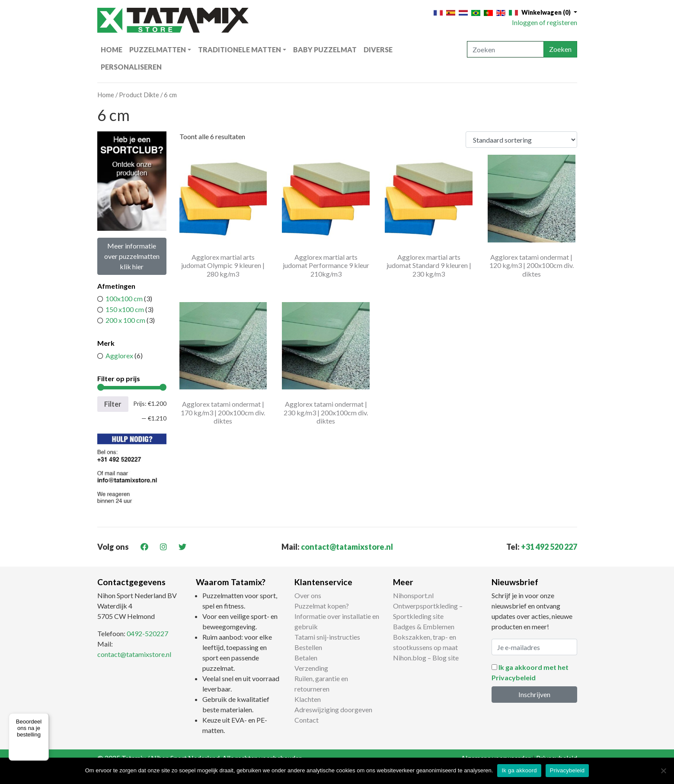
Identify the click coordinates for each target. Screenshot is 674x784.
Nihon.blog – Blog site (426, 658)
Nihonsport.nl (413, 595)
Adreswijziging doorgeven (333, 709)
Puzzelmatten (158, 49)
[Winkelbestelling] (521, 140)
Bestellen (308, 647)
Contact (307, 720)
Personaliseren (131, 67)
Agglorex (119, 355)
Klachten (308, 699)
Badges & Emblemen (424, 626)
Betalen (306, 658)
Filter (113, 404)
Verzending (311, 668)
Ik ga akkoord (519, 770)
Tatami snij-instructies (327, 637)
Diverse (378, 49)
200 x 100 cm (125, 320)
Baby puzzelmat (325, 49)
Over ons (308, 595)
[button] (549, 12)
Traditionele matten (240, 49)
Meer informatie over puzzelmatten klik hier (132, 256)
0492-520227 (147, 633)
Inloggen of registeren (545, 22)
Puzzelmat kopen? (322, 606)
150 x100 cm (125, 309)
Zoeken (560, 49)
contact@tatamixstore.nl (347, 547)
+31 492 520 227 (549, 547)
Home (112, 49)
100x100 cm (124, 298)
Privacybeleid (567, 770)
